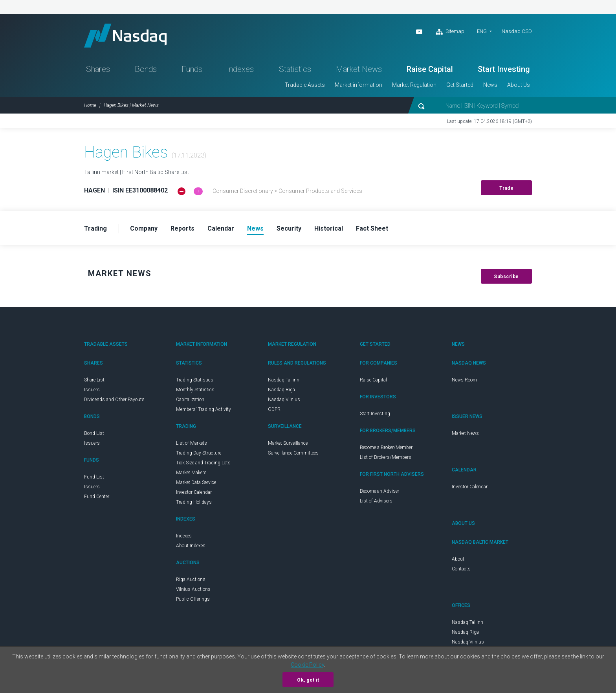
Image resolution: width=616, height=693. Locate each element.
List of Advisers (376, 501)
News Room (464, 380)
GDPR (274, 409)
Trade (507, 188)
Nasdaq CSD (517, 31)
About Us (519, 85)
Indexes (240, 69)
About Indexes (191, 546)
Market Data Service (196, 482)
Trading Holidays (194, 502)
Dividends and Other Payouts (114, 400)
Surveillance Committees (293, 453)
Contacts (461, 569)
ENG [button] (482, 31)
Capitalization (190, 400)
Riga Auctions (191, 579)
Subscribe (506, 277)
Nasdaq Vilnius (284, 400)
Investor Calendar (194, 492)
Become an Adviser (379, 491)
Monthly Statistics (195, 390)
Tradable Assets (305, 85)
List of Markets (192, 443)
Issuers (92, 390)
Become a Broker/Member (386, 447)
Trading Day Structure (199, 453)
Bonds (146, 69)
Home (90, 105)
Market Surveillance (288, 443)
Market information (358, 85)
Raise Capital (430, 69)
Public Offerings (193, 599)
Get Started (460, 85)
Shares (98, 69)
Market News (359, 69)
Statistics (295, 69)
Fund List (94, 477)
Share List (94, 380)
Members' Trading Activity (203, 409)
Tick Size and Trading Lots (203, 463)
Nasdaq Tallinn (284, 380)
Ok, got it (308, 680)
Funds (192, 69)
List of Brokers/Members (386, 457)
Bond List (94, 433)
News (490, 85)
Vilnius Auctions (193, 589)
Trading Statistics (195, 380)
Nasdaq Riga (281, 390)
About (458, 559)
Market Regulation (414, 85)
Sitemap (450, 32)
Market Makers (191, 473)
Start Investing (504, 69)
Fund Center (97, 497)
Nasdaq (125, 36)
